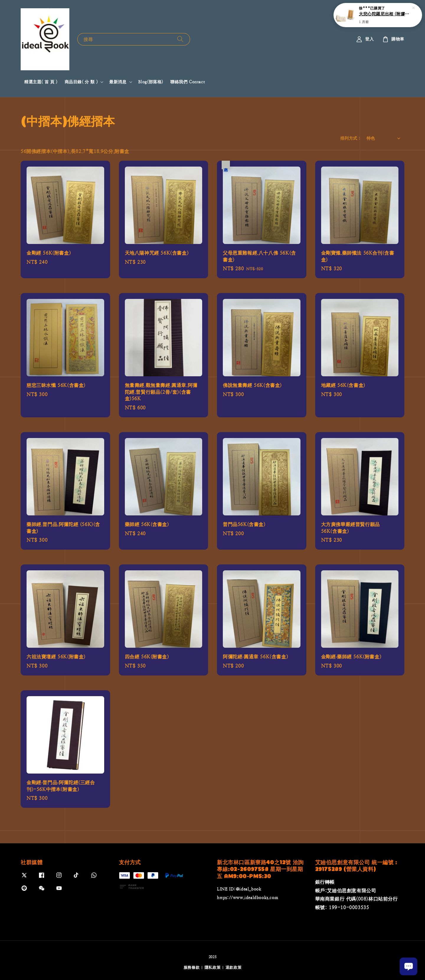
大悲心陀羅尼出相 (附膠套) (385, 14)
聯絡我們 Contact (188, 82)
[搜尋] (180, 39)
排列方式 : (350, 138)
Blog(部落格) (151, 82)
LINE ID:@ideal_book (239, 889)
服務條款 (192, 967)
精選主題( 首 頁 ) (41, 82)
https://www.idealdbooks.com (247, 898)
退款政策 (234, 967)
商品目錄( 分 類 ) (81, 82)
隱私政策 (213, 967)
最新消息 (118, 82)
